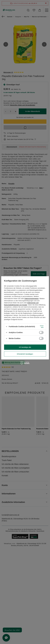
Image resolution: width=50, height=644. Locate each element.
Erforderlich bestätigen (25, 354)
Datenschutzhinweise (32, 299)
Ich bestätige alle (25, 347)
